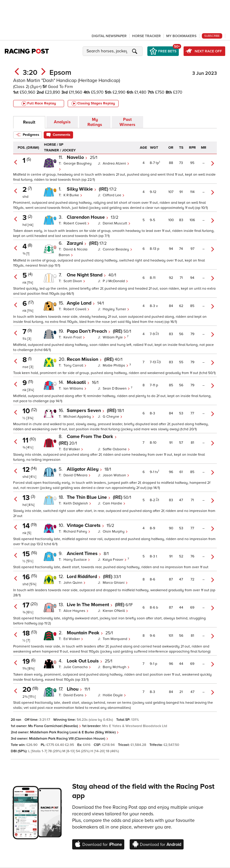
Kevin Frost (74, 337)
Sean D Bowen (117, 389)
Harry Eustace (77, 560)
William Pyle (115, 337)
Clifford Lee (114, 195)
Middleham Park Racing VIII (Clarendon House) (69, 739)
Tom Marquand (117, 639)
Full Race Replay (39, 104)
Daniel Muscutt (117, 223)
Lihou (74, 689)
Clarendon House (88, 217)
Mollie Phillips (116, 365)
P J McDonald (115, 281)
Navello (77, 157)
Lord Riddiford (84, 577)
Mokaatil (78, 382)
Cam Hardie (114, 503)
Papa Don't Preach (89, 331)
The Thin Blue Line (89, 497)
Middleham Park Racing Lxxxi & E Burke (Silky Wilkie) (74, 732)
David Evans (75, 695)
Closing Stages (93, 104)
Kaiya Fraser (115, 560)
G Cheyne (113, 417)
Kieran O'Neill (115, 611)
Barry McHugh (116, 667)
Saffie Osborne (116, 449)
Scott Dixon (74, 281)
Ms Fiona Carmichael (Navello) (55, 726)
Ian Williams (75, 389)
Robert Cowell (77, 223)
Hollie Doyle (114, 695)
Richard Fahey (77, 532)
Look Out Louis (85, 661)
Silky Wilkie (82, 189)
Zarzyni (77, 243)
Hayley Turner (116, 309)
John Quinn (75, 583)
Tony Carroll (75, 365)
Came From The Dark (92, 437)
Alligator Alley (84, 469)
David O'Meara (77, 475)
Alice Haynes (76, 611)
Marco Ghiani (115, 583)
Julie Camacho (77, 667)
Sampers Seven (86, 411)
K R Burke (73, 195)
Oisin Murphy (115, 532)
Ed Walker (73, 449)
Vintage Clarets (86, 525)
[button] (114, 51)
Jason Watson (116, 475)
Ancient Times (84, 554)
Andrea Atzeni (116, 164)
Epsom (60, 73)
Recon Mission (84, 359)
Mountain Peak (85, 633)
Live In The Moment (90, 605)
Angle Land (81, 303)
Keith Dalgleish (77, 503)
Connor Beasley (118, 249)
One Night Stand (86, 275)
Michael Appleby (79, 417)
